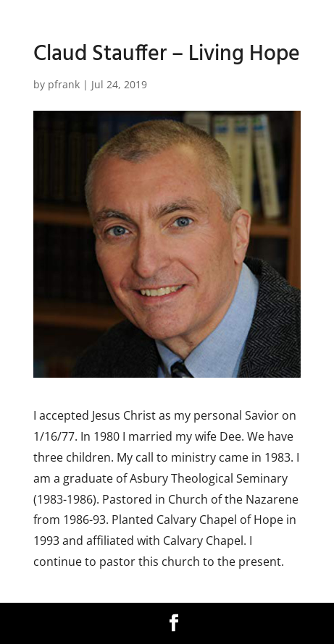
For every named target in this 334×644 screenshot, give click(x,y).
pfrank (64, 84)
